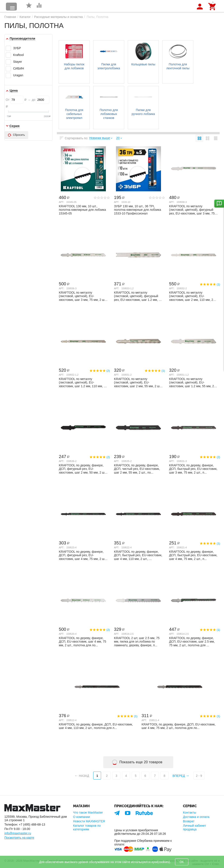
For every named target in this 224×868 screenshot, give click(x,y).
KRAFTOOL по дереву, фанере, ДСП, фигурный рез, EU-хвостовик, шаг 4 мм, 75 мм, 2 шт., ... (83, 555)
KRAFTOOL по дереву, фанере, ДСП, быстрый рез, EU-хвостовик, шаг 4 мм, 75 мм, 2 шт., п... (193, 555)
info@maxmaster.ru (18, 833)
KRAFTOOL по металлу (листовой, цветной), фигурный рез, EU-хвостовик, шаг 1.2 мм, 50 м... (138, 296)
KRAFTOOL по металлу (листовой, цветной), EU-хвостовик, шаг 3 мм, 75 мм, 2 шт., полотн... (83, 296)
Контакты (190, 812)
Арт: (61, 202)
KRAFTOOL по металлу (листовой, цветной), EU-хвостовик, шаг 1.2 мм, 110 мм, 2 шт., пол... (82, 382)
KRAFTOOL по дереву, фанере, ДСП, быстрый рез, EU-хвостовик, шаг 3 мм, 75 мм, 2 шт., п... (193, 469)
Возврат (189, 821)
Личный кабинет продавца (194, 827)
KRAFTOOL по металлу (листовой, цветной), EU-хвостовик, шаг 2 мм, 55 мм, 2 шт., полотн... (138, 382)
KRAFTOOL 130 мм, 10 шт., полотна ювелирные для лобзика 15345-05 (82, 210)
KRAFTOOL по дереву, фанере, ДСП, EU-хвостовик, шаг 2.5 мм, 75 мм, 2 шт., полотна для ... (192, 641)
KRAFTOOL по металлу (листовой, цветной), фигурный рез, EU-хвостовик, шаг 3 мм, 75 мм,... (192, 210)
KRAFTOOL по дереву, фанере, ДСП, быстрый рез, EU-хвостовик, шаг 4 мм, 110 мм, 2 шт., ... (138, 555)
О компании (81, 817)
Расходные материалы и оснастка (58, 17)
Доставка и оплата (196, 817)
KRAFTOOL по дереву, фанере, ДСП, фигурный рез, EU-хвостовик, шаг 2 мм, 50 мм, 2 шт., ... (83, 469)
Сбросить (16, 135)
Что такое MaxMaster (88, 812)
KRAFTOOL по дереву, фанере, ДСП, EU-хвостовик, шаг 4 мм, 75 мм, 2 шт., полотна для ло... (82, 641)
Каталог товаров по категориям (87, 827)
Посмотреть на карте (19, 838)
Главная (10, 17)
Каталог (25, 17)
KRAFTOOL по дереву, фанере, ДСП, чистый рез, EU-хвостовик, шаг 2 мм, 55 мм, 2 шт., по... (137, 469)
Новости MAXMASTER (89, 821)
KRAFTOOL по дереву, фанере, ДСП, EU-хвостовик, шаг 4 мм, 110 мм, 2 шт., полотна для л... (96, 726)
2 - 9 (199, 776)
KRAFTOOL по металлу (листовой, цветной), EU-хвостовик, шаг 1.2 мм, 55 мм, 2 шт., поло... (192, 382)
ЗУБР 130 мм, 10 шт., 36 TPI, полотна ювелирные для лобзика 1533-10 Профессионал (137, 210)
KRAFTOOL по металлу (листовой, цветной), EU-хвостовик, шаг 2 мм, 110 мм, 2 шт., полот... (191, 296)
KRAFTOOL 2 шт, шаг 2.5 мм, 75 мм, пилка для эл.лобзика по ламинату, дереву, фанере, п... (137, 641)
